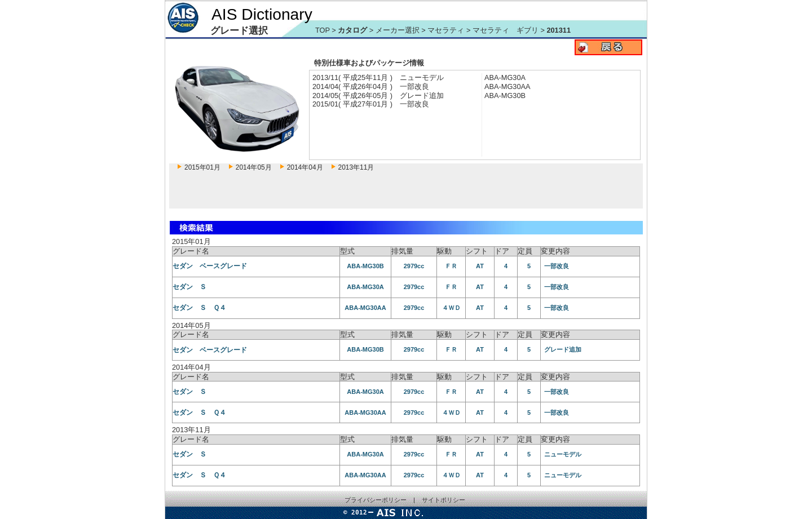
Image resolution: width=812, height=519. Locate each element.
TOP (323, 30)
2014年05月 (254, 167)
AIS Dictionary (262, 14)
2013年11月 (356, 167)
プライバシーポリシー (376, 500)
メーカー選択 (398, 30)
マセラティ (447, 30)
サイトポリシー (443, 500)
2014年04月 (305, 167)
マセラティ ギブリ (507, 30)
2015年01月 (202, 167)
